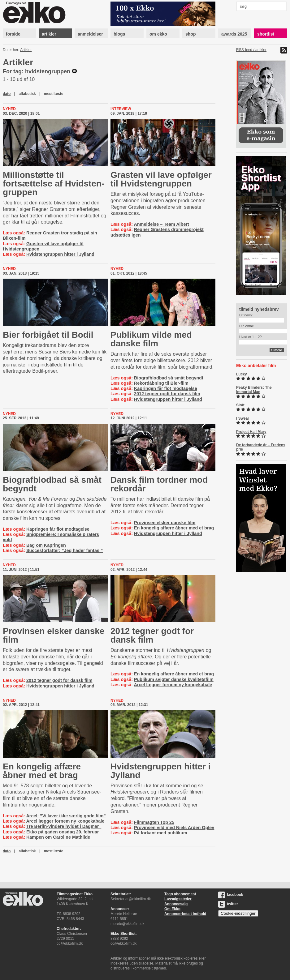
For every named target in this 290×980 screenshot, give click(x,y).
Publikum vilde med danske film (151, 339)
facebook (231, 895)
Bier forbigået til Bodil (48, 335)
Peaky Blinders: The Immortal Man (254, 390)
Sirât (240, 405)
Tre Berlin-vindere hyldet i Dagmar (64, 826)
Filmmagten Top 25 (154, 822)
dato (7, 94)
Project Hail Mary (251, 432)
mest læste (54, 94)
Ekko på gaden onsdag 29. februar (63, 832)
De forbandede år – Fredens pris (261, 447)
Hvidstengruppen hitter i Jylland (60, 254)
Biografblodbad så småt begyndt (169, 378)
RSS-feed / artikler (251, 50)
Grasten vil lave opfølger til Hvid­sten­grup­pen (161, 179)
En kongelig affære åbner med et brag (174, 528)
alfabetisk (27, 94)
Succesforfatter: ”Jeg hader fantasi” (65, 550)
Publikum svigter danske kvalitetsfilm (174, 679)
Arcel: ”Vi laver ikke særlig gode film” (66, 816)
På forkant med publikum (161, 833)
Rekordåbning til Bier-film (161, 383)
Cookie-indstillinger (238, 913)
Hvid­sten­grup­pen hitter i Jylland (161, 771)
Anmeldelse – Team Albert (161, 224)
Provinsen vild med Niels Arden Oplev (174, 828)
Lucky (242, 374)
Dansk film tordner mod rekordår (159, 484)
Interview (121, 109)
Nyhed (9, 109)
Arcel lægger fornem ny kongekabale (173, 685)
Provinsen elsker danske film (165, 523)
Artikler (26, 50)
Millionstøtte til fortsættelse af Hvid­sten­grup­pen (54, 184)
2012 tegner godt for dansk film (167, 394)
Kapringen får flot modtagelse (166, 388)
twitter (228, 904)
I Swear (243, 418)
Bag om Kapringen (46, 545)
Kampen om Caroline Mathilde (58, 837)
